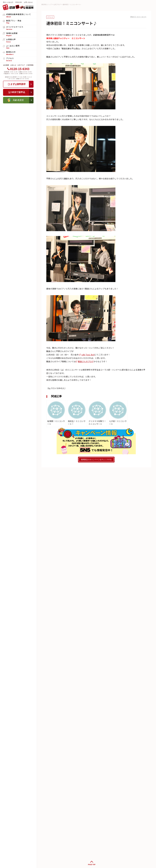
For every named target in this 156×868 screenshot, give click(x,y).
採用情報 (30, 65)
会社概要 (6, 65)
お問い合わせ (28, 2)
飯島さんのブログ (86, 361)
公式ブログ (21, 65)
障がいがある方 (8, 2)
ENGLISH (19, 2)
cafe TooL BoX (88, 355)
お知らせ (13, 65)
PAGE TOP (92, 865)
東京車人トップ (47, 5)
